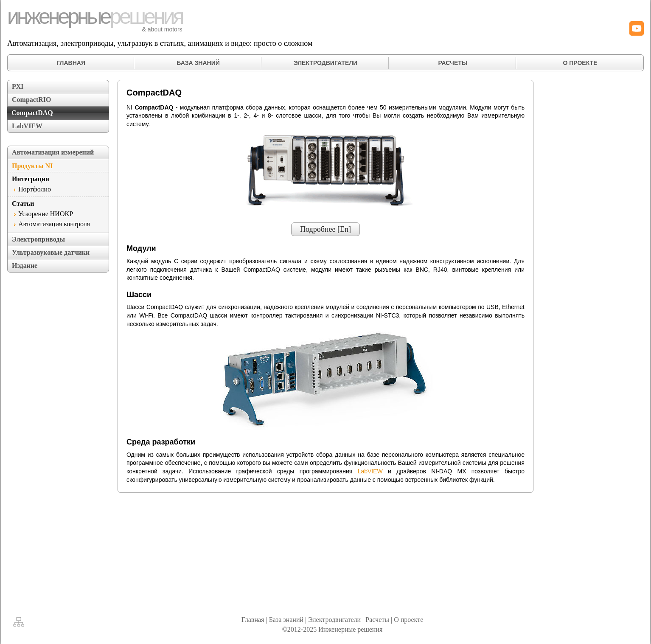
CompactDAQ (32, 113)
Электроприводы (38, 239)
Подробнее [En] (325, 229)
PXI (18, 86)
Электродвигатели (334, 620)
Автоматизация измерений (53, 152)
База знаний (286, 620)
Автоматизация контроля (54, 224)
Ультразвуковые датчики (51, 252)
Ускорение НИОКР (46, 214)
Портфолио (35, 189)
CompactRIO (31, 100)
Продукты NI (32, 166)
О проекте (408, 620)
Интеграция (31, 179)
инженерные (95, 17)
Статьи (23, 204)
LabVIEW (27, 126)
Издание (25, 266)
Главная (253, 620)
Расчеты (377, 620)
